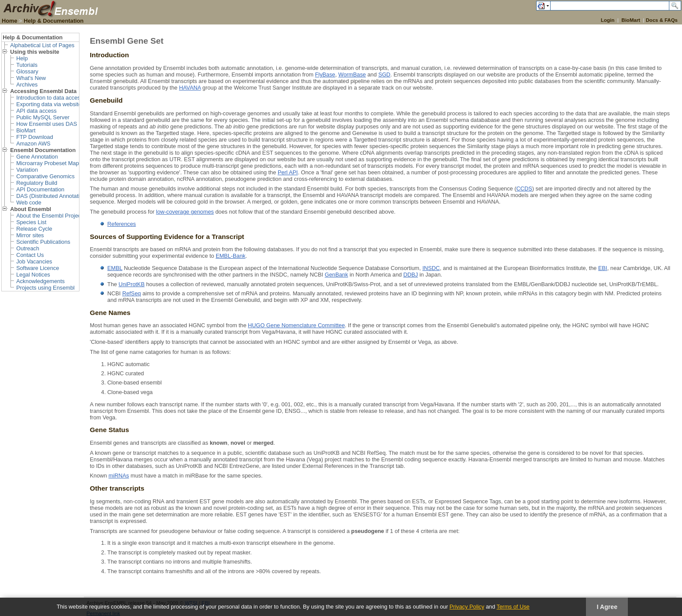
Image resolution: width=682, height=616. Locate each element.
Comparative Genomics (45, 176)
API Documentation (40, 189)
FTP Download (34, 137)
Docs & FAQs (662, 20)
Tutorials (27, 65)
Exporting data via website (49, 104)
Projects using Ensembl (45, 288)
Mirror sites (30, 235)
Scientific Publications (43, 242)
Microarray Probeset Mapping (53, 163)
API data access (36, 111)
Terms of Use (513, 607)
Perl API (288, 172)
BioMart (631, 20)
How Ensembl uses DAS (46, 124)
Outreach (28, 248)
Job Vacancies (34, 261)
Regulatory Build (37, 183)
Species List (31, 222)
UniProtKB (131, 284)
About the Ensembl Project (49, 216)
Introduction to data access (50, 98)
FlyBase (325, 74)
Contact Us (30, 255)
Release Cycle (34, 229)
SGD (384, 74)
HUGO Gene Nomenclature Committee (296, 325)
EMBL (115, 268)
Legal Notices (33, 275)
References (122, 224)
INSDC (431, 268)
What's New (31, 78)
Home (10, 21)
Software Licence (38, 268)
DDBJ (411, 275)
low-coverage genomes (185, 212)
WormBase (352, 74)
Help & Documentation (53, 21)
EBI (603, 268)
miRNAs (119, 476)
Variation (27, 170)
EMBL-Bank (231, 256)
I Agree (607, 607)
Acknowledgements (40, 281)
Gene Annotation (37, 157)
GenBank (336, 275)
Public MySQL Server (43, 117)
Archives (27, 85)
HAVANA (190, 88)
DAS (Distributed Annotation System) (62, 196)
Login (608, 20)
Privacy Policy (467, 607)
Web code (29, 202)
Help (22, 58)
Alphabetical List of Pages (42, 45)
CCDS (524, 189)
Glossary (27, 71)
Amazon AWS (33, 144)
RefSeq (132, 293)
